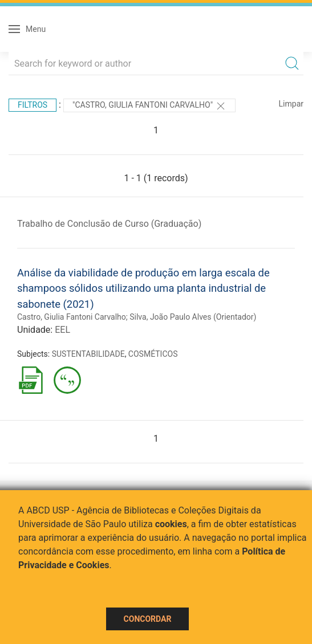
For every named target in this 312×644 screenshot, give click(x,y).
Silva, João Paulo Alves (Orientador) (193, 317)
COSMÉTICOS (153, 354)
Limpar (291, 104)
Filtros (33, 105)
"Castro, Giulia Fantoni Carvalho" (149, 106)
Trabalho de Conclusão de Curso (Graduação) (109, 224)
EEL (62, 330)
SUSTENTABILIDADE (88, 354)
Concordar (148, 619)
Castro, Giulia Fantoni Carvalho (72, 317)
